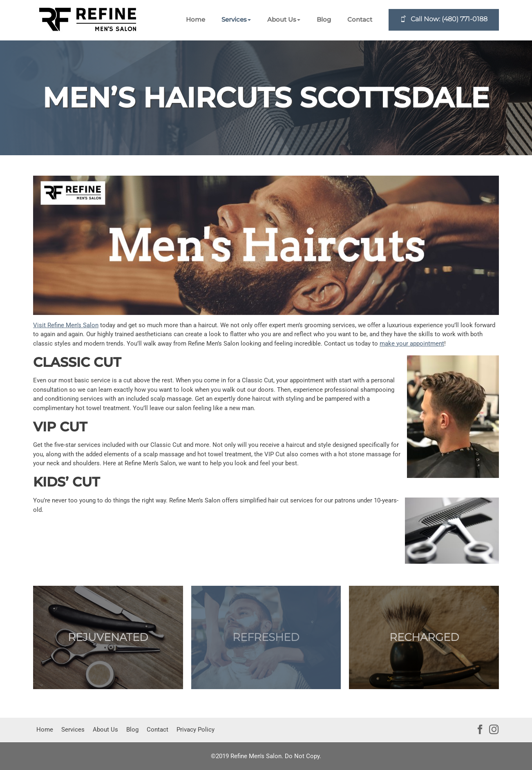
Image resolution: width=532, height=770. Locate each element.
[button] (236, 20)
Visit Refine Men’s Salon (66, 325)
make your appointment (412, 344)
